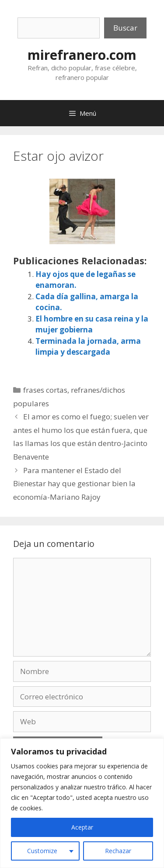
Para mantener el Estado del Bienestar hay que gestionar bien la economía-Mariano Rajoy (74, 484)
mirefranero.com (82, 55)
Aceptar (82, 827)
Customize (42, 851)
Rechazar (118, 851)
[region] (82, 803)
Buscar (125, 28)
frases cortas (45, 390)
